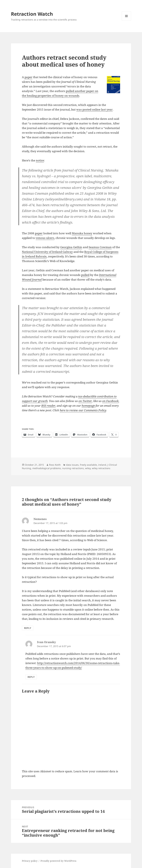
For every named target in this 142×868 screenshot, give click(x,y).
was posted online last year (94, 109)
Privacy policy (30, 861)
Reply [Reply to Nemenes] (28, 628)
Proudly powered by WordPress (58, 861)
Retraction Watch (32, 14)
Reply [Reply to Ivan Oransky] (31, 677)
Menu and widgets (126, 21)
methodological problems (47, 468)
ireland (102, 465)
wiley (88, 468)
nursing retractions (73, 468)
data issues (72, 465)
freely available (88, 465)
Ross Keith (55, 465)
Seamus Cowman (100, 247)
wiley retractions (101, 468)
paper (28, 77)
